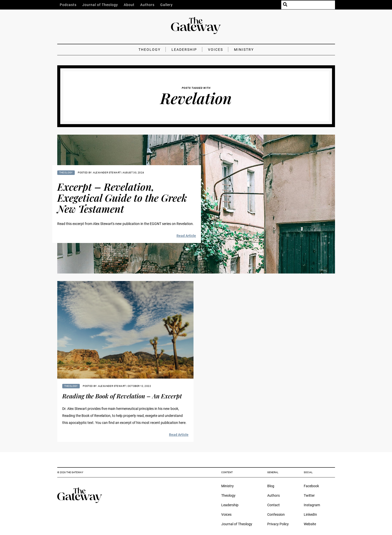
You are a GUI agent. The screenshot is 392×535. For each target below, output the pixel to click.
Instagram (312, 505)
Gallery (166, 5)
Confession (276, 514)
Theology (149, 50)
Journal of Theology (100, 5)
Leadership (184, 50)
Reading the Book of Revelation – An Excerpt (122, 396)
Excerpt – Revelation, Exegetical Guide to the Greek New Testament (122, 198)
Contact (273, 505)
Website (310, 524)
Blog (271, 486)
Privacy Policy (278, 524)
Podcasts (68, 5)
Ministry (244, 50)
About (129, 5)
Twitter (309, 495)
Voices (215, 50)
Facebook (311, 486)
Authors (147, 5)
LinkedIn (310, 514)
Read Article (186, 236)
